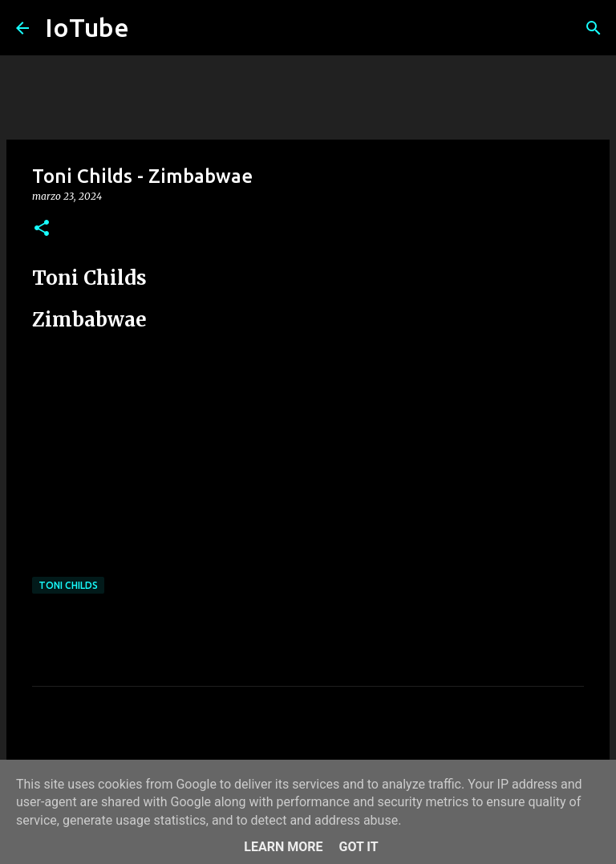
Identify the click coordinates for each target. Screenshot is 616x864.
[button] (42, 229)
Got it (358, 847)
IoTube (87, 27)
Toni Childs (68, 585)
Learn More (283, 847)
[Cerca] (594, 28)
